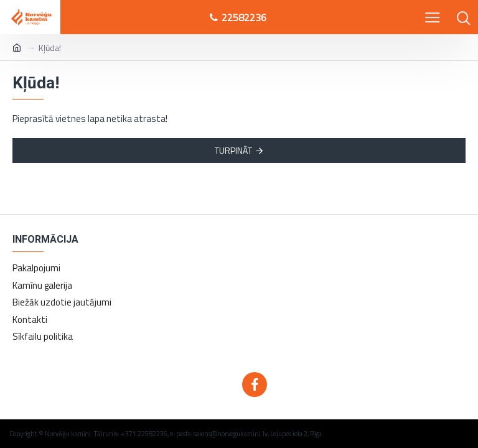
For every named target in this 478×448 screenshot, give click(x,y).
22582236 (238, 17)
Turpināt (233, 150)
